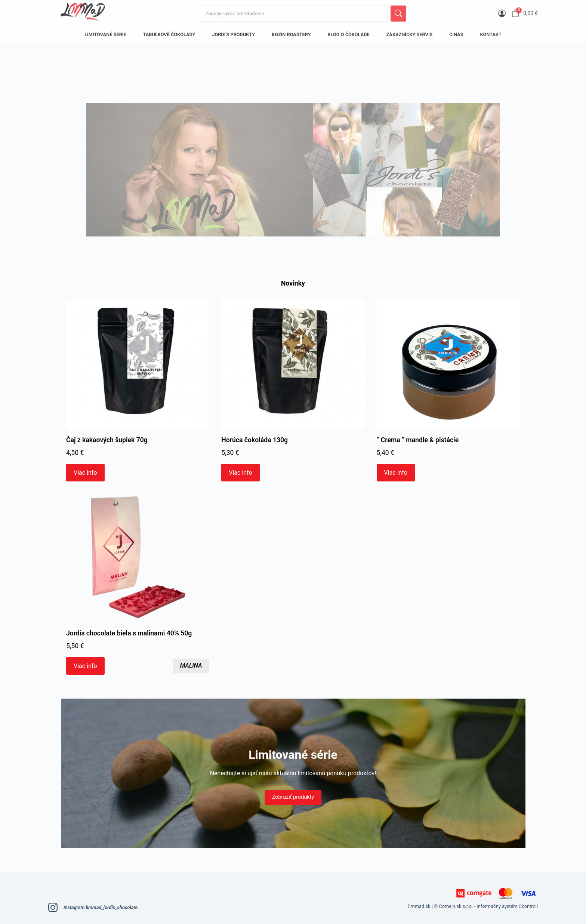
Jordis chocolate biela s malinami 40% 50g (129, 633)
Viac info (85, 473)
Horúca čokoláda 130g (255, 440)
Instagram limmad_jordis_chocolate (93, 907)
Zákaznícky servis (410, 32)
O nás (456, 32)
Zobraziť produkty (293, 797)
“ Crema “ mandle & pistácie (418, 440)
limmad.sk (419, 906)
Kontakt (491, 32)
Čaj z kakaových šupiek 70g (107, 440)
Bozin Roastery (291, 32)
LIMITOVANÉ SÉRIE (105, 32)
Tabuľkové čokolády (169, 32)
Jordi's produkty (233, 32)
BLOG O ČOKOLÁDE (348, 32)
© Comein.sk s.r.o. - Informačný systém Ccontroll (486, 906)
